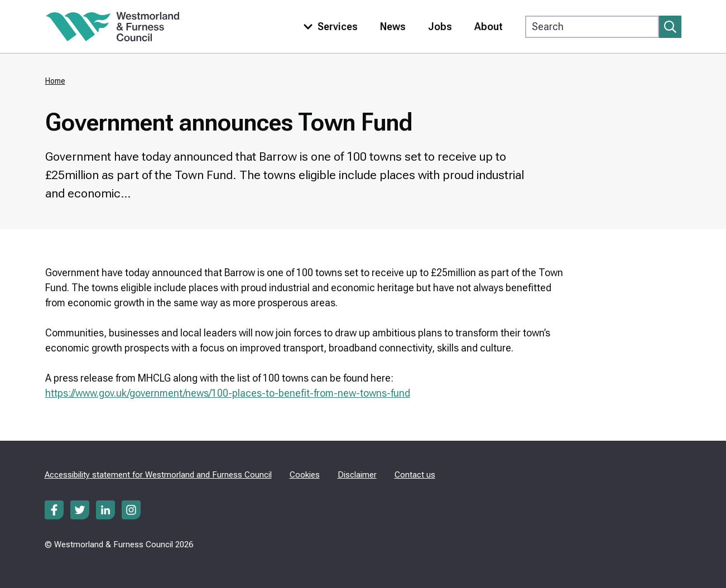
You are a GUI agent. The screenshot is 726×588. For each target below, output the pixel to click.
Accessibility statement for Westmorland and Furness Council (158, 475)
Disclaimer (357, 475)
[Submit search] (670, 27)
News (393, 26)
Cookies (305, 475)
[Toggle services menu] (328, 26)
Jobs (440, 26)
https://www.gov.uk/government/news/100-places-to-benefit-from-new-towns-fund (228, 393)
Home (55, 81)
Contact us (415, 475)
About (489, 26)
